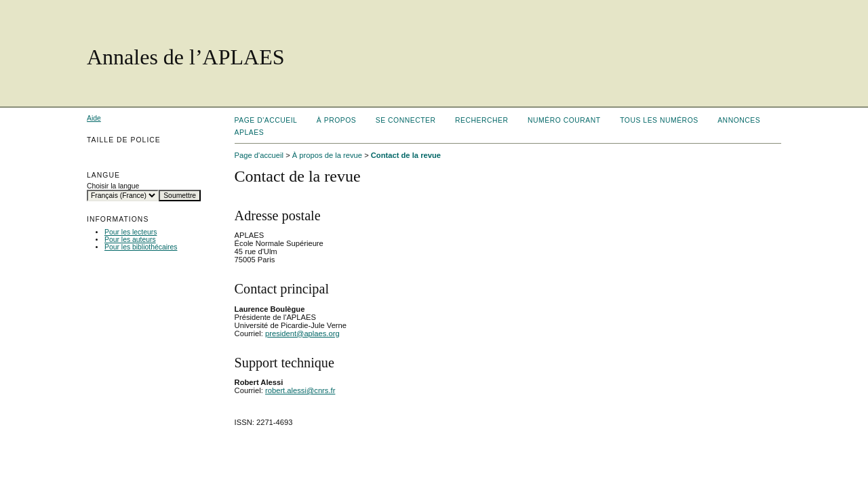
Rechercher (482, 120)
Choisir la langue (113, 186)
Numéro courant (564, 120)
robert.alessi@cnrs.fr (300, 390)
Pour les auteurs (130, 240)
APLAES (250, 133)
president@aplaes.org (302, 333)
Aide (94, 118)
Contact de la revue (406, 155)
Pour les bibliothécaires (141, 247)
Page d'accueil (266, 120)
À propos (336, 120)
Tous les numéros (659, 120)
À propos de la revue (327, 155)
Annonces (739, 120)
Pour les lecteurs (131, 232)
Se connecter (406, 120)
